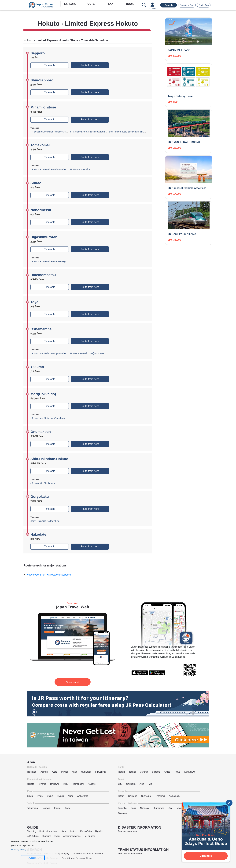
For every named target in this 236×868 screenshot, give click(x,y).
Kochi (67, 808)
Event (57, 836)
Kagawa (46, 808)
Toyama (42, 784)
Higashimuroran (44, 237)
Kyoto (40, 796)
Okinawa (122, 813)
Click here (206, 856)
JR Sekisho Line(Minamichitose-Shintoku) (51, 132)
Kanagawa (190, 772)
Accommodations (72, 836)
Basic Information (48, 831)
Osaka (50, 796)
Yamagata (86, 772)
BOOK (130, 4)
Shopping (46, 836)
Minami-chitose (43, 107)
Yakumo (37, 367)
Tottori (121, 796)
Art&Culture (33, 836)
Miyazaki (181, 808)
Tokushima (32, 808)
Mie (150, 784)
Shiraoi (36, 183)
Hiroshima (160, 796)
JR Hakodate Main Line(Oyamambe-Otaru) (52, 353)
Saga (133, 808)
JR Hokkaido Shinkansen (43, 483)
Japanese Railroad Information (88, 854)
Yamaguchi (175, 796)
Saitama (156, 772)
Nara (70, 796)
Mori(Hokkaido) (43, 394)
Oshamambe (41, 329)
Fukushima (101, 772)
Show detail (73, 682)
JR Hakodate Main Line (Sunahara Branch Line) (54, 418)
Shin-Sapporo (42, 80)
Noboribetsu (41, 210)
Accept (33, 858)
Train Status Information (130, 854)
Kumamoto (159, 808)
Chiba (167, 772)
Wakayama (83, 796)
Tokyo (177, 772)
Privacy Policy (19, 849)
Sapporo (38, 53)
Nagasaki (145, 808)
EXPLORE (70, 4)
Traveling (32, 831)
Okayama (146, 796)
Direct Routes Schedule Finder (77, 858)
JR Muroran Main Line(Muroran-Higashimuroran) (55, 261)
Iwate (54, 772)
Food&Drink (86, 831)
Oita (170, 808)
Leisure (63, 831)
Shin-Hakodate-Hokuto (49, 459)
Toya (34, 302)
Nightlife (99, 831)
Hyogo (61, 796)
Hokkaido (32, 772)
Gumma (144, 772)
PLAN (110, 4)
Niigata (31, 784)
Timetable (50, 65)
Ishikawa (55, 784)
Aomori (44, 772)
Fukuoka (122, 808)
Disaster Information (128, 831)
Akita (74, 772)
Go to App (204, 5)
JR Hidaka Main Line (80, 169)
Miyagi (64, 772)
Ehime (57, 808)
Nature (74, 831)
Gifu (120, 784)
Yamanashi (78, 784)
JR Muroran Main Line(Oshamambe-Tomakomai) (55, 169)
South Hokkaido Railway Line (45, 521)
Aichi (142, 784)
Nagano (92, 784)
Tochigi (132, 772)
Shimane (133, 796)
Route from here (90, 65)
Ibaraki (121, 772)
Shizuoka (131, 784)
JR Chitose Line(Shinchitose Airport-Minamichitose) (95, 132)
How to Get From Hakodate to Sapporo (49, 575)
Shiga (30, 796)
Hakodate (38, 534)
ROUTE (90, 4)
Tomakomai (40, 145)
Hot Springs (90, 836)
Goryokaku (40, 497)
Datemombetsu (43, 275)
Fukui (66, 784)
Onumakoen (41, 432)
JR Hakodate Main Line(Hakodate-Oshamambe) (94, 353)
